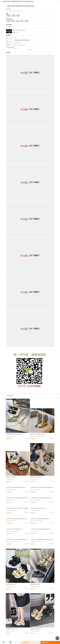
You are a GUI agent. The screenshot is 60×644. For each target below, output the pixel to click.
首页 (3, 642)
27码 (13, 21)
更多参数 (30, 50)
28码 (17, 21)
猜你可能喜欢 (10, 396)
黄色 (18, 16)
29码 (22, 21)
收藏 (10, 642)
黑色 (14, 16)
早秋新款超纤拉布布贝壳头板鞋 (23, 40)
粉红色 (9, 16)
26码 (8, 21)
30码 (26, 21)
